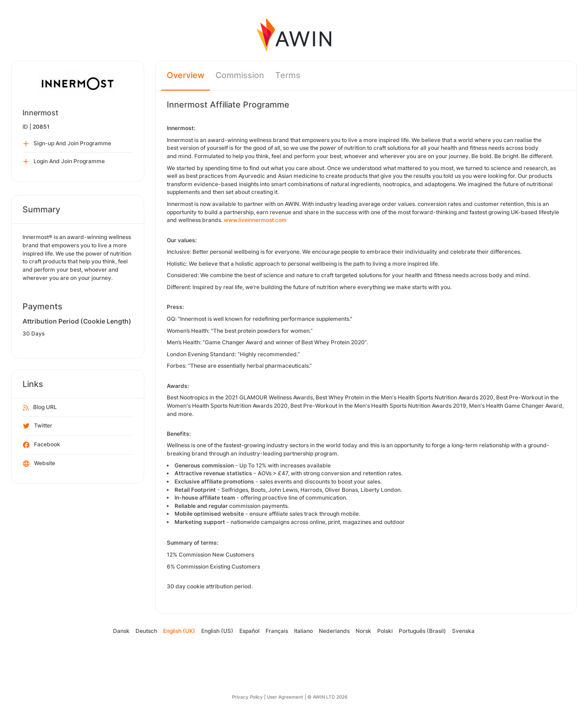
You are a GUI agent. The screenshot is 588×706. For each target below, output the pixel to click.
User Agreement (285, 697)
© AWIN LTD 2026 (327, 697)
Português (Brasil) (422, 631)
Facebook (42, 445)
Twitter (38, 426)
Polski (385, 631)
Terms (288, 75)
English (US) (217, 631)
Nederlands (334, 631)
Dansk (121, 631)
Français (277, 631)
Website (39, 464)
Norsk (363, 631)
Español (249, 631)
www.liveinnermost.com (255, 220)
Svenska (463, 631)
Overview (186, 75)
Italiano (303, 631)
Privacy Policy (247, 697)
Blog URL (40, 408)
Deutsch (146, 631)
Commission (240, 75)
